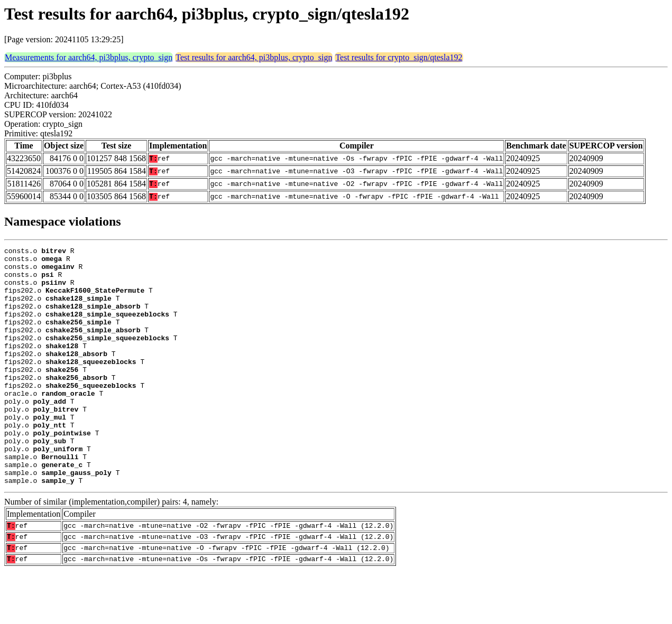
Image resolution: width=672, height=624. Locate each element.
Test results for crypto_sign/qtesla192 (399, 57)
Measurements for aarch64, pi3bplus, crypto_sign (89, 57)
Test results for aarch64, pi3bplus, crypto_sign (254, 57)
